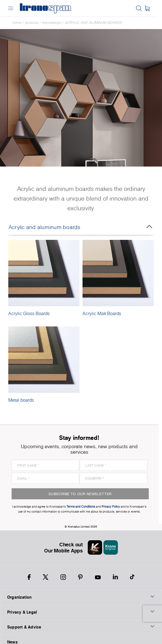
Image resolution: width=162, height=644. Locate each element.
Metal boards (21, 400)
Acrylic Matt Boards (102, 313)
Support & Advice (81, 621)
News (12, 636)
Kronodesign (52, 23)
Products (32, 23)
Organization (81, 591)
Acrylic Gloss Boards (29, 313)
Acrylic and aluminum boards (93, 23)
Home (17, 23)
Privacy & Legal (81, 606)
